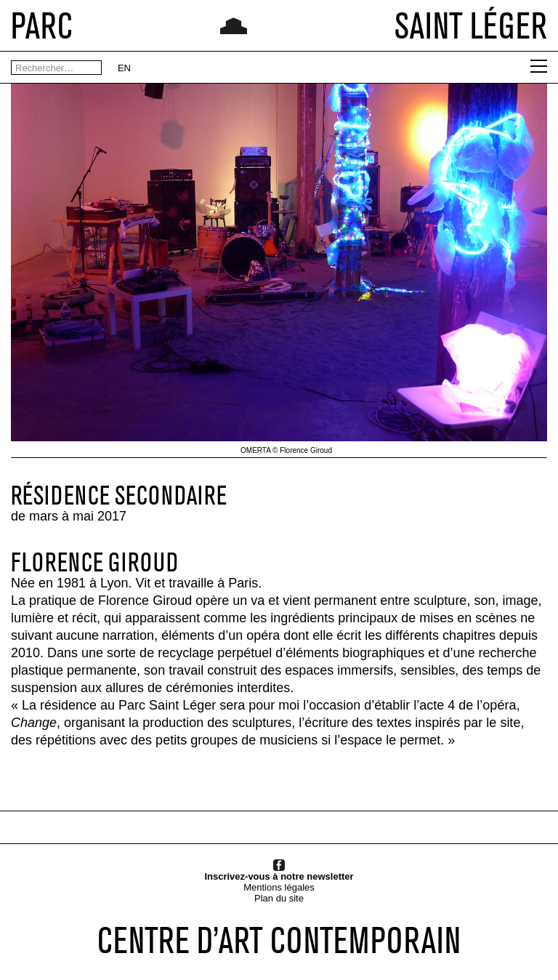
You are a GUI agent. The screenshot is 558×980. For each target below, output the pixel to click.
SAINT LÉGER (471, 25)
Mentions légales (279, 887)
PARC (42, 25)
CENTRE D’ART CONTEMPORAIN (279, 940)
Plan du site (279, 898)
